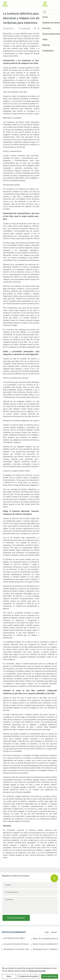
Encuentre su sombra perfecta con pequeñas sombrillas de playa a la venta (16, 944)
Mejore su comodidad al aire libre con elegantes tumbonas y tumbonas (45, 939)
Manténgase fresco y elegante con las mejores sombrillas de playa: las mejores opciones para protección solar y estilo (45, 949)
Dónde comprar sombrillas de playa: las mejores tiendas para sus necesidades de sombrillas (45, 944)
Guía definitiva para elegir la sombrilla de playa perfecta (14, 938)
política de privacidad (37, 971)
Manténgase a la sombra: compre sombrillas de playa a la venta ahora (16, 949)
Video (47, 932)
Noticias (54, 932)
